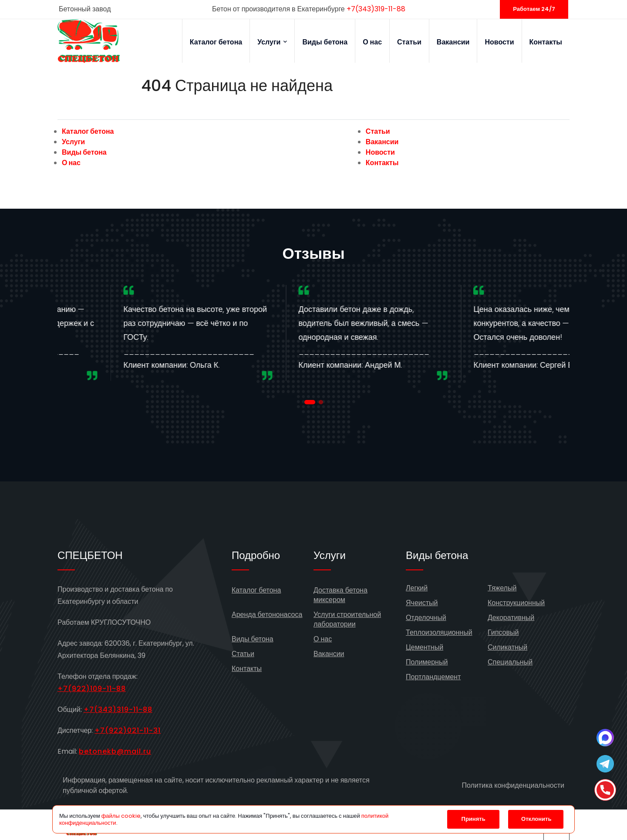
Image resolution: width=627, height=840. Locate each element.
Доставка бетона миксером (340, 595)
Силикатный (507, 647)
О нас (372, 42)
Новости (499, 42)
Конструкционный (516, 603)
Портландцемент (433, 677)
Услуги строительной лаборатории (347, 619)
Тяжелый (502, 588)
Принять (474, 819)
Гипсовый (503, 632)
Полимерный (427, 662)
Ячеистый (422, 603)
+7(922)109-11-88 (92, 689)
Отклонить (536, 819)
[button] (310, 402)
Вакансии (453, 42)
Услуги (272, 42)
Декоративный (511, 618)
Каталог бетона (216, 42)
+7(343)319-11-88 (376, 9)
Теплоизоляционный (439, 632)
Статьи (409, 42)
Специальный (510, 662)
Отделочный (426, 618)
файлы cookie (121, 816)
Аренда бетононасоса (267, 615)
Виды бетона (325, 42)
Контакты (546, 42)
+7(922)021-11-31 (128, 730)
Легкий (417, 588)
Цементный (425, 647)
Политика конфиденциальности (513, 785)
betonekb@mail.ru (115, 751)
